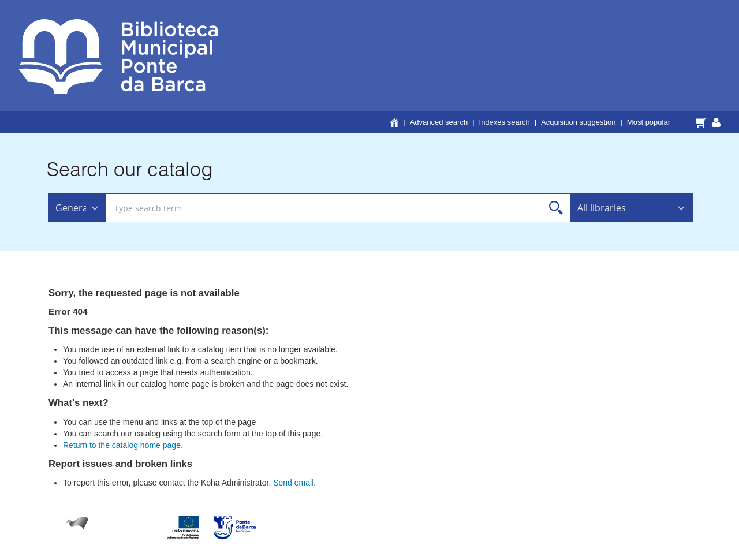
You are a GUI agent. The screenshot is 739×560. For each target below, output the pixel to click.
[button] (703, 122)
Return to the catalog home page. (123, 445)
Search (556, 208)
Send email (293, 483)
